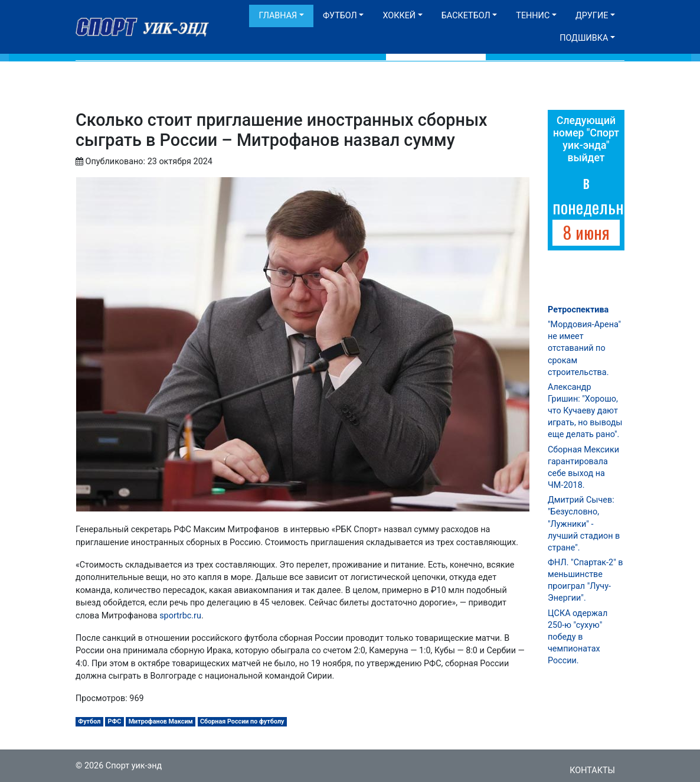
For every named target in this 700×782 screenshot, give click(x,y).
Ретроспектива (578, 310)
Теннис (533, 16)
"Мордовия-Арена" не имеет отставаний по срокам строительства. (584, 348)
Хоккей (399, 16)
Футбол (340, 16)
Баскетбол (466, 16)
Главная (278, 16)
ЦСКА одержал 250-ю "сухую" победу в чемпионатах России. (578, 637)
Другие (592, 16)
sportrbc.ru (180, 616)
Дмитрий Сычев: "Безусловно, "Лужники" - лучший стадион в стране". (584, 524)
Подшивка (584, 38)
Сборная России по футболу (242, 721)
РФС (115, 721)
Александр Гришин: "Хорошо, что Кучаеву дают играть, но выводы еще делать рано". (585, 411)
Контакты (592, 770)
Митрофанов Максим (161, 721)
